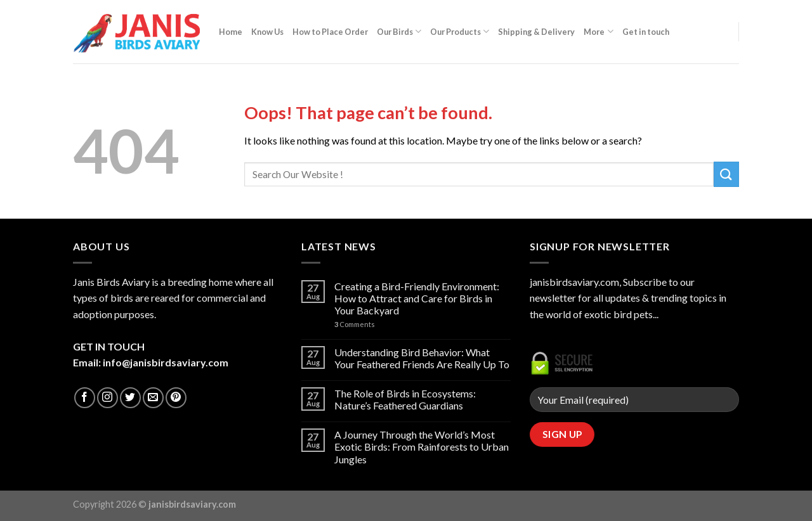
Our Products (460, 31)
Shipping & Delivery (536, 32)
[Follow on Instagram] (108, 398)
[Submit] (726, 174)
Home (231, 32)
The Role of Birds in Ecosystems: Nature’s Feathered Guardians (405, 399)
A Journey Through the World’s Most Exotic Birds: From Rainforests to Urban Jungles (422, 447)
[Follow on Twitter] (130, 398)
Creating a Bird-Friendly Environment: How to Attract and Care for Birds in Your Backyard (417, 298)
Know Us (267, 32)
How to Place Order (330, 32)
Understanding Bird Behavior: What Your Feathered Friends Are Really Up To (422, 358)
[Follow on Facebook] (85, 398)
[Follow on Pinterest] (176, 398)
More (598, 31)
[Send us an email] (153, 398)
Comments (355, 324)
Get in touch (646, 32)
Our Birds (399, 31)
